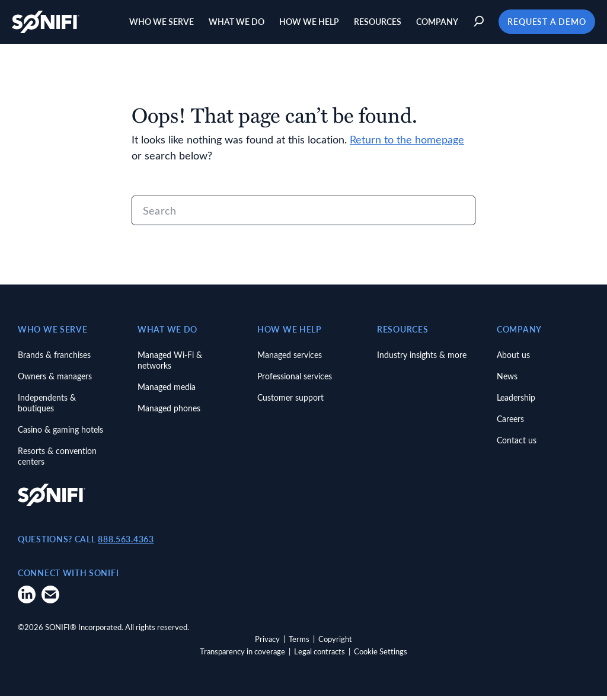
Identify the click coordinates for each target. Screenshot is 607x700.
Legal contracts (320, 656)
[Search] (303, 215)
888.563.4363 (126, 543)
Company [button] (435, 24)
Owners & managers (55, 380)
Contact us (517, 444)
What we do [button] (234, 24)
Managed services (290, 359)
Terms (299, 643)
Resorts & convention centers (57, 460)
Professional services (295, 380)
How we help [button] (307, 24)
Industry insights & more (422, 359)
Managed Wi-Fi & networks (170, 364)
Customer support (290, 402)
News (507, 380)
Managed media (167, 391)
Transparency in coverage (242, 656)
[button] (477, 24)
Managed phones (169, 412)
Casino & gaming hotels (60, 434)
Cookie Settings (381, 656)
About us (513, 359)
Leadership (516, 402)
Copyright (335, 643)
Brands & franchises (54, 359)
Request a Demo (544, 24)
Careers (510, 423)
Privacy (267, 643)
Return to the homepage (407, 144)
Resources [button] (375, 24)
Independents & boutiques (47, 407)
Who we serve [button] (159, 24)
